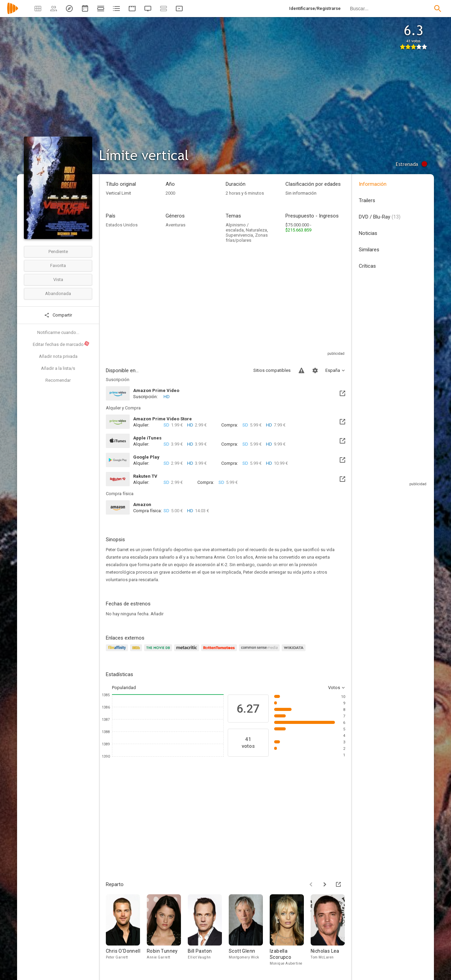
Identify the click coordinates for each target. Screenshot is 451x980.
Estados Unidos (122, 225)
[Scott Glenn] (249, 930)
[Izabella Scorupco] (290, 930)
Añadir (157, 614)
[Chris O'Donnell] (126, 930)
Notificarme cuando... (58, 332)
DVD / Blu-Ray (380, 217)
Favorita (58, 265)
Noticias (368, 233)
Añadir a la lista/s (58, 368)
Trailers (367, 200)
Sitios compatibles (272, 370)
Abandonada (58, 293)
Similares (369, 250)
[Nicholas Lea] (331, 930)
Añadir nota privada (58, 356)
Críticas (367, 266)
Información (373, 184)
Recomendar (58, 380)
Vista (58, 279)
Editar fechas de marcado (61, 344)
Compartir (58, 315)
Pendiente (58, 251)
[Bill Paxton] (208, 930)
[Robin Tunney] (167, 930)
